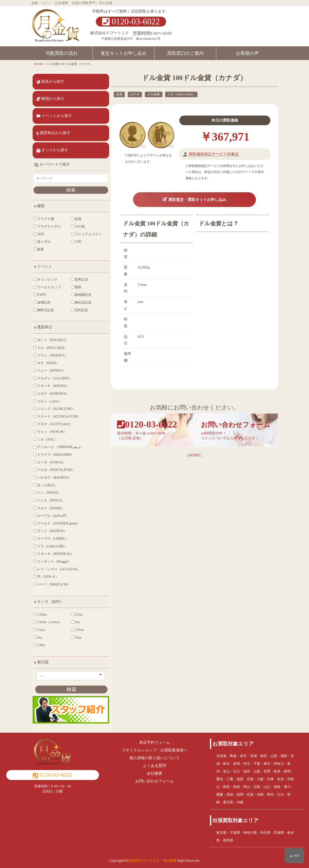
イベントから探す (55, 116)
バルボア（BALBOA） (53, 482)
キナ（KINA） (47, 367)
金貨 (113, 94)
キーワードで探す (53, 164)
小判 (69, 246)
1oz (68, 626)
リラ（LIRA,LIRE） (51, 550)
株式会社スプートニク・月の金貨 (151, 859)
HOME (192, 462)
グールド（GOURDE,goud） (57, 527)
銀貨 (39, 253)
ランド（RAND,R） (50, 535)
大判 (39, 234)
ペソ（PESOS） (47, 497)
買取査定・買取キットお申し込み (192, 203)
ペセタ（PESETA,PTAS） (55, 474)
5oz (38, 641)
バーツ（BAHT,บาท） (52, 588)
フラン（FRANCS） (51, 359)
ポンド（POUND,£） (51, 344)
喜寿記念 (72, 283)
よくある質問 (154, 765)
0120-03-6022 (131, 22)
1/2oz (39, 634)
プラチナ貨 (44, 219)
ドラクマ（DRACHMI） (54, 459)
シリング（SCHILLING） (55, 413)
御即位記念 (44, 314)
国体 (69, 291)
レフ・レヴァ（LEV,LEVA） (57, 573)
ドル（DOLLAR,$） (176, 94)
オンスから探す (53, 150)
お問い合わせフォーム (154, 780)
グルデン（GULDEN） (53, 382)
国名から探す (51, 82)
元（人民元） (46, 489)
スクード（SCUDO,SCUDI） (57, 420)
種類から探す (51, 99)
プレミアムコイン (77, 236)
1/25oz (70, 634)
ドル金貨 (148, 94)
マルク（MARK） (49, 512)
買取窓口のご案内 (185, 53)
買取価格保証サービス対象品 (210, 154)
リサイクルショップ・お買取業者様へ (154, 749)
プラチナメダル (47, 226)
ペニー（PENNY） (50, 375)
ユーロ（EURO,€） (50, 466)
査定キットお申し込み (124, 53)
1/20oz (40, 619)
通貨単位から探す (54, 133)
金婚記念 (42, 306)
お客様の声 (247, 53)
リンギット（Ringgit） (53, 565)
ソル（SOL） (46, 443)
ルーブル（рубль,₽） (51, 520)
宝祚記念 (72, 314)
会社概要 (154, 772)
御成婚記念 (74, 299)
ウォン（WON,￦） (50, 436)
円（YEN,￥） (46, 581)
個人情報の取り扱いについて (154, 757)
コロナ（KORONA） (51, 398)
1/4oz (39, 649)
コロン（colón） (48, 405)
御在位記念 (74, 306)
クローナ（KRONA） (52, 390)
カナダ (129, 94)
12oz (69, 641)
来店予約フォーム (154, 741)
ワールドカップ (47, 291)
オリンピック (46, 283)
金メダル (42, 246)
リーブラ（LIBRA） (51, 543)
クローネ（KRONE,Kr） (54, 558)
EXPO (40, 299)
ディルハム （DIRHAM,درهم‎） (59, 451)
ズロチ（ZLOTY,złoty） (53, 428)
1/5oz (70, 619)
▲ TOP (295, 856)
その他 (71, 226)
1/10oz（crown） (48, 626)
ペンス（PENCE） (49, 504)
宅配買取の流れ (62, 53)
